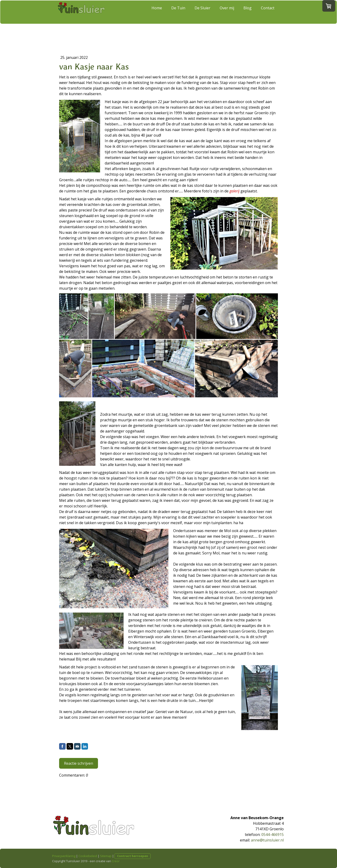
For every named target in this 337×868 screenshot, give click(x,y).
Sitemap (106, 856)
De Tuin (178, 17)
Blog (248, 17)
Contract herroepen (133, 856)
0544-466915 (273, 834)
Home (157, 17)
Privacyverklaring (64, 856)
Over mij (227, 17)
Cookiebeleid (88, 856)
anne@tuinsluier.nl (267, 840)
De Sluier (202, 17)
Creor (116, 861)
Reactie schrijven (79, 763)
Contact (268, 17)
